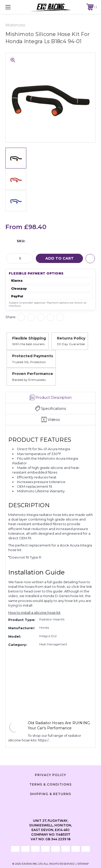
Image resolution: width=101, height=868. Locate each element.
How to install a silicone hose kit (34, 612)
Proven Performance (33, 374)
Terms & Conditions (50, 784)
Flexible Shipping (29, 338)
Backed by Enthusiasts (29, 380)
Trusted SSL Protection (29, 362)
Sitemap (83, 864)
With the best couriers (28, 344)
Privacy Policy (50, 775)
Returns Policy (71, 338)
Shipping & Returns (50, 794)
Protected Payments (33, 356)
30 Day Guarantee (71, 344)
